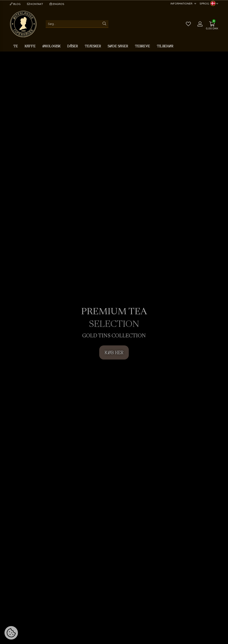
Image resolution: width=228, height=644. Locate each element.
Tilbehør (165, 46)
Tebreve (142, 46)
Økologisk (51, 46)
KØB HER (114, 352)
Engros (57, 4)
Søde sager (118, 46)
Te (16, 46)
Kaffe (30, 46)
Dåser (73, 46)
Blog (15, 4)
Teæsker (93, 46)
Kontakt (35, 4)
